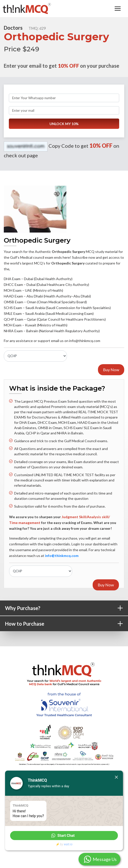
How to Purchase (67, 624)
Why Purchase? (67, 608)
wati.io (68, 844)
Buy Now (111, 370)
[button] (64, 836)
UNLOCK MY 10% (64, 124)
